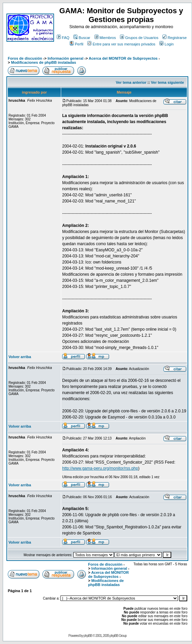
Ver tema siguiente (167, 82)
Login (167, 44)
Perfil (76, 44)
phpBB (88, 636)
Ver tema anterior (131, 82)
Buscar (82, 38)
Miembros (105, 38)
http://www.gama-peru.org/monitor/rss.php (100, 468)
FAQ (63, 38)
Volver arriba (20, 357)
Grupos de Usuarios (139, 38)
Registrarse (174, 38)
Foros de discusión (25, 58)
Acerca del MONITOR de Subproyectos (123, 58)
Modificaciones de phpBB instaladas (43, 62)
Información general (65, 58)
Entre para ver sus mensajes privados (121, 44)
